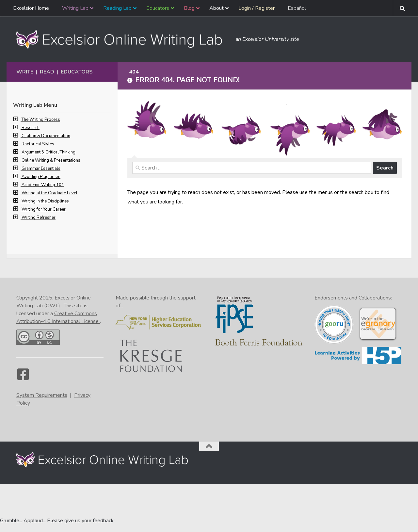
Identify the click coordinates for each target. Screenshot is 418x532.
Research (31, 128)
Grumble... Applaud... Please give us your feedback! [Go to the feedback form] (57, 521)
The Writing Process (41, 120)
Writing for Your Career (44, 209)
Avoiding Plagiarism (41, 177)
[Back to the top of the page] (209, 446)
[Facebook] (23, 378)
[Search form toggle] (402, 8)
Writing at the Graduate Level (49, 193)
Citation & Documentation (46, 136)
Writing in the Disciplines (45, 201)
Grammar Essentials (41, 169)
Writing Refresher (39, 218)
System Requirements (42, 395)
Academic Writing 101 (43, 185)
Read (47, 72)
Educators (77, 72)
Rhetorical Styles (38, 144)
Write (25, 72)
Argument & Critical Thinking (48, 152)
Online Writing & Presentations (51, 160)
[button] (17, 120)
